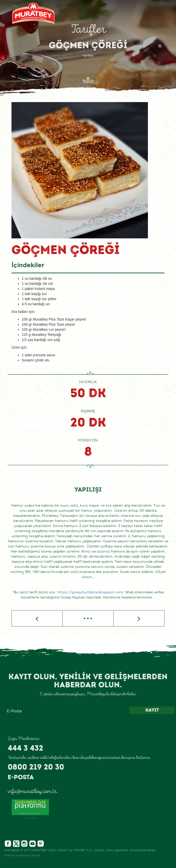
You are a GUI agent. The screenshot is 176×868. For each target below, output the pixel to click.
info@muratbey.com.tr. (33, 791)
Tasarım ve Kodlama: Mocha (22, 856)
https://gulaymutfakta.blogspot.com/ (91, 592)
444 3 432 (25, 748)
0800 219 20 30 (36, 767)
